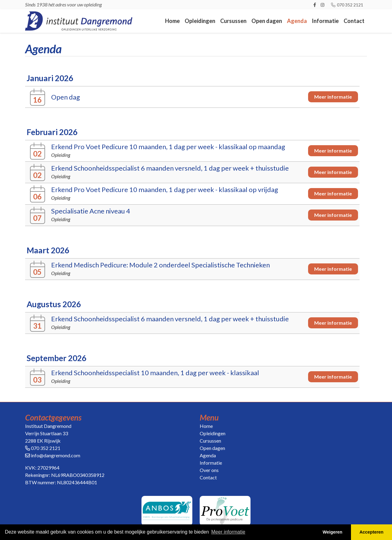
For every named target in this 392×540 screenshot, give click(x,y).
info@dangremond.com (56, 455)
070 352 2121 (347, 5)
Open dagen (267, 21)
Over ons (209, 470)
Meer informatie (333, 97)
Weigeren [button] (332, 532)
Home (172, 21)
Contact (354, 21)
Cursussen (233, 21)
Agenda (297, 21)
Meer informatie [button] (228, 532)
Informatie (325, 21)
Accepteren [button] (371, 532)
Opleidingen (200, 21)
